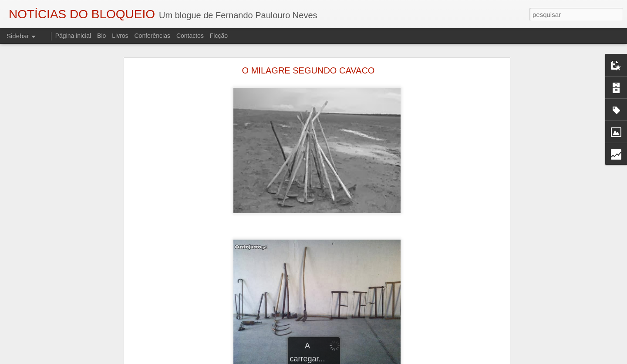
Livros (120, 36)
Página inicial (73, 36)
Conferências (152, 36)
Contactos (190, 36)
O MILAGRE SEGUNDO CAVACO (308, 65)
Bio (101, 36)
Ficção (219, 36)
